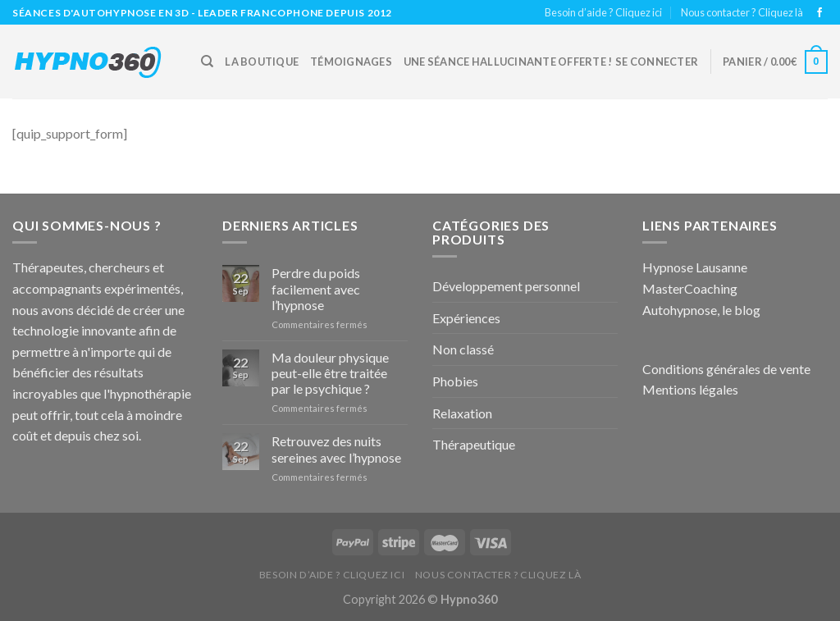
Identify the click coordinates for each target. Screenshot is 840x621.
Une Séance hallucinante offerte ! (508, 62)
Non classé (463, 349)
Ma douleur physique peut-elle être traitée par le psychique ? (330, 373)
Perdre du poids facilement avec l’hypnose (316, 288)
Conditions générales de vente (726, 369)
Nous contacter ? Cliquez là (742, 12)
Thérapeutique (474, 444)
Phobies (455, 381)
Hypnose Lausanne (695, 267)
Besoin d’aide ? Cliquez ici (603, 12)
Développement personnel (506, 286)
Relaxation (462, 413)
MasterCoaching (690, 288)
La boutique (262, 62)
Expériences (466, 318)
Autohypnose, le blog (701, 310)
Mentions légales (690, 389)
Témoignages (351, 62)
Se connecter (657, 62)
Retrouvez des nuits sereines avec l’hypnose (336, 449)
